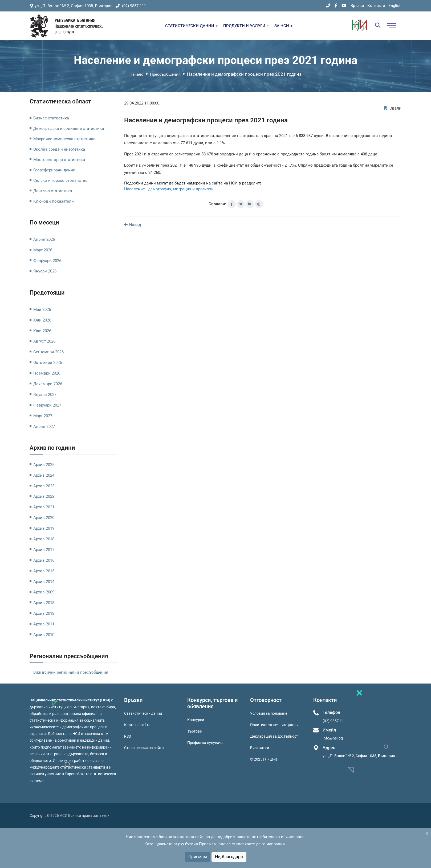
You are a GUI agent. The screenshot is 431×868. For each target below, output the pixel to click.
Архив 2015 (44, 571)
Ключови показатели (54, 201)
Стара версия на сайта (144, 748)
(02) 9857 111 (131, 6)
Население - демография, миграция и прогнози (169, 189)
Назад (133, 225)
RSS (127, 736)
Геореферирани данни (54, 170)
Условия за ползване (269, 713)
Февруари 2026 (47, 261)
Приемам (198, 857)
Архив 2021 (44, 507)
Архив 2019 (44, 528)
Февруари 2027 (47, 405)
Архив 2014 (44, 582)
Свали (393, 108)
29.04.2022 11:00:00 (142, 103)
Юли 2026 (42, 331)
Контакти (376, 6)
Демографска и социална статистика (69, 128)
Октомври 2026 (48, 363)
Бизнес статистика (51, 118)
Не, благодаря (229, 857)
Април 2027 (44, 427)
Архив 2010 (44, 635)
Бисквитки (260, 748)
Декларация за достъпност (274, 736)
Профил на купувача (205, 743)
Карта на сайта (137, 725)
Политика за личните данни (274, 725)
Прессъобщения (165, 74)
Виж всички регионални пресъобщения (71, 672)
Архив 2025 (44, 465)
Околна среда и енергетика (59, 149)
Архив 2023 (44, 486)
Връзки (357, 6)
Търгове (194, 731)
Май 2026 (42, 310)
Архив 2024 (44, 475)
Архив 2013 (44, 603)
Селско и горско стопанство (60, 180)
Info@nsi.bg (333, 738)
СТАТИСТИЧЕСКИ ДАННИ (192, 26)
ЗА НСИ (284, 26)
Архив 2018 (44, 539)
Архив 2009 (44, 592)
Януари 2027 (45, 395)
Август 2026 (44, 341)
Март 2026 (43, 250)
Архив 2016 (44, 560)
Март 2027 (43, 416)
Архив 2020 (44, 518)
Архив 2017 (44, 550)
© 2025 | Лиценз (264, 759)
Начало (137, 74)
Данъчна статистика (53, 191)
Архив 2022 (44, 496)
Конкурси (196, 720)
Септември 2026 (48, 352)
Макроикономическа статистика (64, 139)
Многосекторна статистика (59, 160)
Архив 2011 (44, 624)
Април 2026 (44, 239)
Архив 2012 (44, 613)
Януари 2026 (45, 271)
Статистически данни (143, 713)
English (395, 6)
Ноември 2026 (47, 373)
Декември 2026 (48, 384)
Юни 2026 (42, 320)
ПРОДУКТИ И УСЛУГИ (246, 26)
